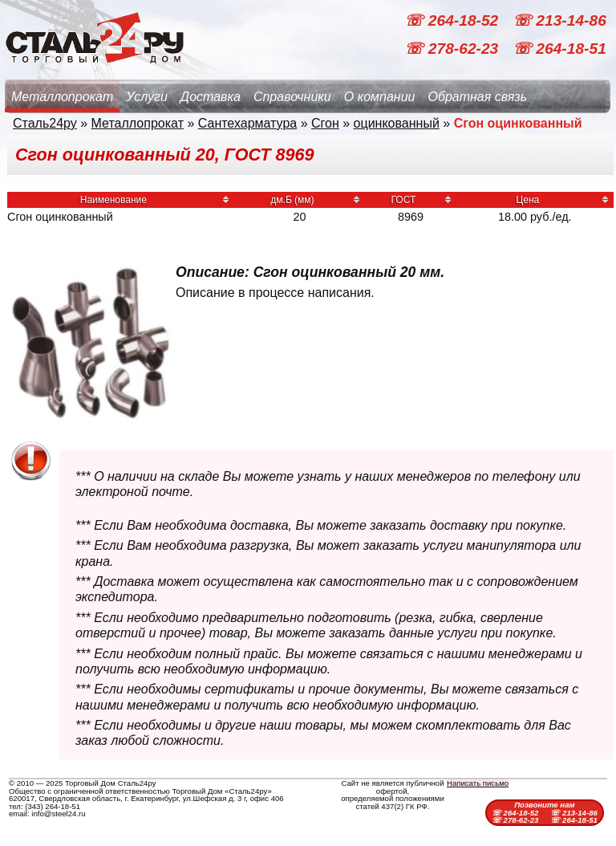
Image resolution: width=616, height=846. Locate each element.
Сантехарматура (247, 123)
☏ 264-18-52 (453, 20)
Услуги (147, 97)
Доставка (211, 97)
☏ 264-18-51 (559, 49)
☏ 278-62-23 (453, 49)
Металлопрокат (62, 97)
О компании (380, 97)
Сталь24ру (45, 123)
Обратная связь (477, 97)
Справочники (292, 97)
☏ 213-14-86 (559, 20)
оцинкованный (397, 123)
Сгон (325, 123)
